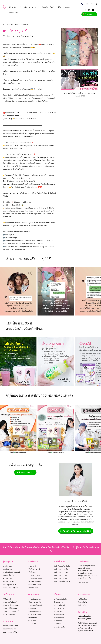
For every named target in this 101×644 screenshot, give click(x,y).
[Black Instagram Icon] (89, 10)
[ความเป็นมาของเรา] (38, 599)
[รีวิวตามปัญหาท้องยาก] (38, 578)
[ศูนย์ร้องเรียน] (87, 599)
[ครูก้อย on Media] (13, 581)
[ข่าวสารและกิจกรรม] (38, 615)
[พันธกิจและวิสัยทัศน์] (38, 605)
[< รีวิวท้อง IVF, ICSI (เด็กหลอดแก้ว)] (15, 25)
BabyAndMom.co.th (65, 512)
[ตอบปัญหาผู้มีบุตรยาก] (13, 626)
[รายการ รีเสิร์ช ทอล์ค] (13, 608)
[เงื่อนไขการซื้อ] (63, 602)
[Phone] (82, 4)
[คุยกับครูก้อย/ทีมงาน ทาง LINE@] (76, 531)
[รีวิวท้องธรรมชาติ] (38, 569)
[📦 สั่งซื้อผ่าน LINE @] (89, 14)
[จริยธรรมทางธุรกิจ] (38, 612)
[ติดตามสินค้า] (87, 602)
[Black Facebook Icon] (86, 10)
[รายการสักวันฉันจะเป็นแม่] (13, 602)
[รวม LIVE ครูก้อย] (13, 614)
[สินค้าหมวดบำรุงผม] (64, 578)
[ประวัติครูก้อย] (13, 569)
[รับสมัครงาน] (38, 618)
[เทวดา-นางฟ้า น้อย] (38, 582)
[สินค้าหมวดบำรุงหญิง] (64, 569)
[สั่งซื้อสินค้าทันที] (87, 605)
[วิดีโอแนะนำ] (13, 599)
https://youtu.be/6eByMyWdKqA (25, 119)
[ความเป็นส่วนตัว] (63, 627)
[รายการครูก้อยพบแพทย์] (13, 605)
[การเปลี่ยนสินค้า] (63, 618)
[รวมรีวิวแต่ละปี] (38, 588)
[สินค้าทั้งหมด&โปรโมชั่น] (64, 566)
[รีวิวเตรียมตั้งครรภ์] (38, 585)
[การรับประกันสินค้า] (63, 599)
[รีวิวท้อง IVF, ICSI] (38, 575)
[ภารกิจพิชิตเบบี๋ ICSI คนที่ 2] (13, 572)
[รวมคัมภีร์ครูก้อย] (13, 575)
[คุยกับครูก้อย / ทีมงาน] (13, 585)
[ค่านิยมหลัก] (38, 608)
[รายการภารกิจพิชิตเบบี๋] (13, 611)
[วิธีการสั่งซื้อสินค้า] (63, 605)
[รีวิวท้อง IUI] (38, 572)
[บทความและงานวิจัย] (13, 632)
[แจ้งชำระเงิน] (84, 583)
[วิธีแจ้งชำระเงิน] (63, 612)
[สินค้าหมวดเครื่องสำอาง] (64, 582)
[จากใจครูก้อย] (13, 566)
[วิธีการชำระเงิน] (63, 608)
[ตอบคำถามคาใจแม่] (13, 629)
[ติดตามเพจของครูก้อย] (13, 588)
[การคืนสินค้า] (63, 621)
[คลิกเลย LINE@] (25, 472)
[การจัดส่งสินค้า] (63, 615)
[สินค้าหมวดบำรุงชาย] (64, 572)
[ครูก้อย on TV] (13, 578)
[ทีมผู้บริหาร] (38, 621)
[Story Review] (38, 566)
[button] (13, 7)
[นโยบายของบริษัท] (38, 602)
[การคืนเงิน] (63, 624)
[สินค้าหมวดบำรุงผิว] (64, 575)
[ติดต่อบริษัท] (38, 624)
